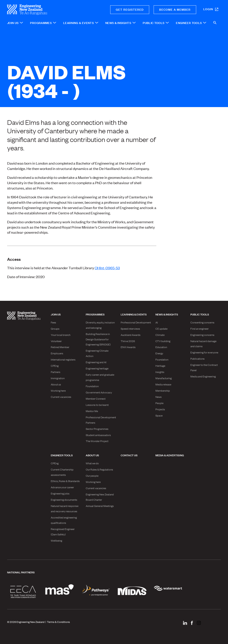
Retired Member (60, 347)
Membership (163, 391)
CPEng (55, 366)
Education (161, 347)
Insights (160, 372)
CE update (161, 329)
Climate (160, 335)
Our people (92, 476)
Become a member (175, 9)
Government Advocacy (99, 392)
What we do (92, 463)
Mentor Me (92, 411)
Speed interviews (130, 329)
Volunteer (56, 341)
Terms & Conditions (58, 622)
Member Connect (96, 399)
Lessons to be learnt (97, 405)
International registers (63, 359)
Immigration (58, 378)
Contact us (129, 455)
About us (56, 384)
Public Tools (200, 314)
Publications (197, 359)
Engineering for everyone (204, 352)
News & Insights (167, 314)
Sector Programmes (97, 429)
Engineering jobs (60, 493)
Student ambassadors (98, 435)
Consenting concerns (202, 322)
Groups (55, 329)
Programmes (95, 314)
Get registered (130, 9)
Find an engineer (199, 329)
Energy (159, 353)
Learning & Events (134, 314)
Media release (163, 384)
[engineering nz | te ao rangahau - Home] (43, 10)
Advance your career (62, 487)
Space (159, 415)
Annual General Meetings (100, 506)
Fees (53, 322)
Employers (57, 353)
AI (157, 322)
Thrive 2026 (128, 341)
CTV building (163, 341)
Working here (58, 391)
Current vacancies (61, 397)
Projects (160, 409)
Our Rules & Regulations (99, 469)
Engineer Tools (62, 455)
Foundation (92, 386)
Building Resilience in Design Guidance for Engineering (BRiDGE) (98, 339)
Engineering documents (64, 500)
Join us (56, 314)
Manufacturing (164, 378)
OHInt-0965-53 (107, 268)
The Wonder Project (97, 441)
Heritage (160, 366)
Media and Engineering (203, 376)
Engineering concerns (202, 335)
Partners (56, 372)
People (159, 403)
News (159, 397)
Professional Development (136, 322)
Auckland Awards (131, 335)
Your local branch (61, 335)
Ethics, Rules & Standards (65, 481)
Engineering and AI (96, 362)
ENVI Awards (128, 347)
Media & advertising (170, 455)
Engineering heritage (97, 368)
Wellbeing (56, 540)
